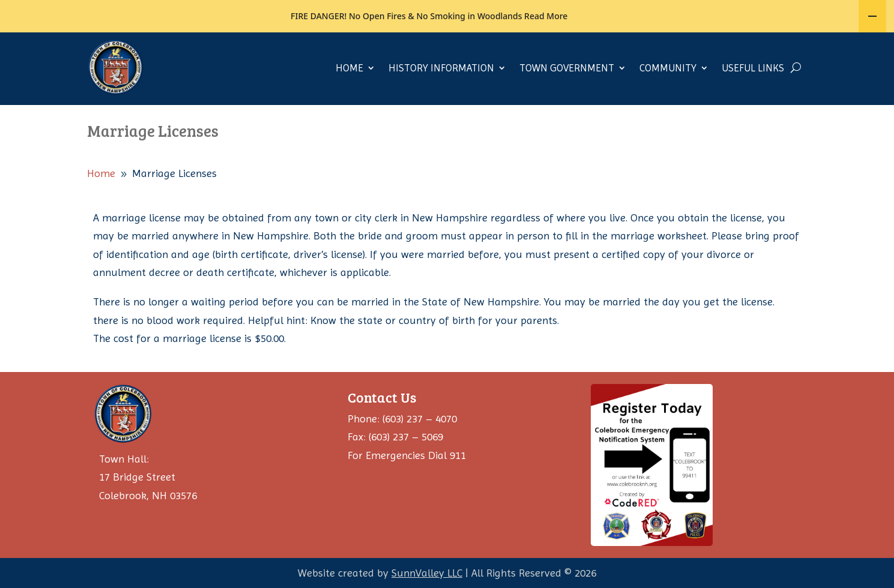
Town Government (567, 100)
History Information (441, 100)
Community (668, 100)
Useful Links (753, 100)
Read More (546, 15)
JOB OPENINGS (292, 46)
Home (349, 100)
